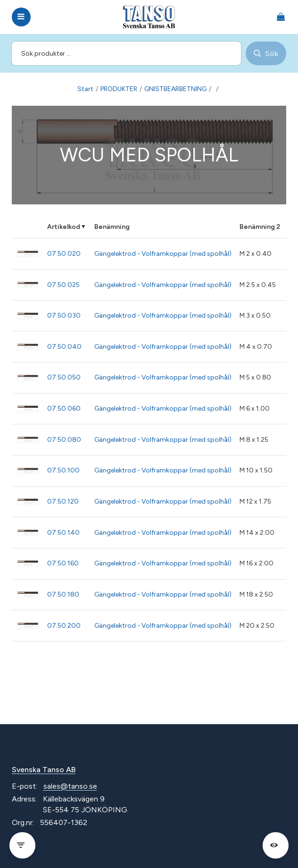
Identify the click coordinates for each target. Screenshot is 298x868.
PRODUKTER (119, 89)
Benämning (112, 227)
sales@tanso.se (70, 786)
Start (85, 89)
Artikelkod (64, 227)
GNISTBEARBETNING (175, 89)
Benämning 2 (260, 227)
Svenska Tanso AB (44, 770)
